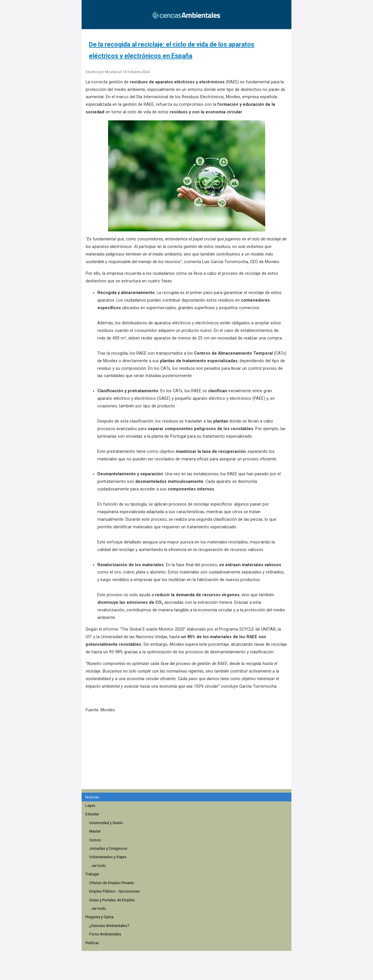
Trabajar (92, 874)
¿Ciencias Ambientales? (109, 926)
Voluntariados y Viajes (108, 857)
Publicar (92, 943)
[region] (188, 754)
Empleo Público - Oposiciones (115, 891)
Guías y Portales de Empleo (112, 900)
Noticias (92, 797)
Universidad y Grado (106, 823)
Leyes (90, 806)
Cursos (95, 840)
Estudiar (92, 814)
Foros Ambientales (105, 934)
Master (95, 831)
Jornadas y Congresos (108, 848)
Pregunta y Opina (100, 917)
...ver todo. (98, 866)
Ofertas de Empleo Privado (112, 883)
